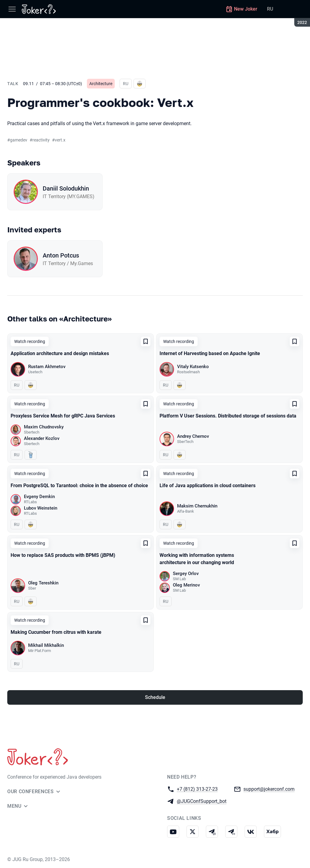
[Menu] (12, 9)
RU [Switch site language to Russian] (270, 9)
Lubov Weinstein (41, 508)
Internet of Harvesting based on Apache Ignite (210, 353)
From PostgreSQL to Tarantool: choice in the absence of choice (79, 486)
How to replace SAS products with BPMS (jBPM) (63, 555)
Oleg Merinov (186, 585)
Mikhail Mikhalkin (46, 645)
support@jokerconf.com (269, 789)
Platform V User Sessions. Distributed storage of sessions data (228, 416)
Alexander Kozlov (42, 438)
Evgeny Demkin (39, 497)
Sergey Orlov (186, 574)
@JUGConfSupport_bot (202, 801)
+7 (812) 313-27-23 (197, 789)
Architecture (101, 84)
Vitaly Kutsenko (193, 367)
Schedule (155, 697)
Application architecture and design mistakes (60, 353)
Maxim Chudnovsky (44, 427)
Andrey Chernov (193, 436)
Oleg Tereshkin (43, 583)
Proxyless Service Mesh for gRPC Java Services (63, 416)
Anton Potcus (61, 255)
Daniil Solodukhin (66, 188)
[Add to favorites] (146, 341)
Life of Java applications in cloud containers (208, 486)
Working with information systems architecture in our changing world (197, 559)
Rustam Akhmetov (47, 367)
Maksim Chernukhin (197, 506)
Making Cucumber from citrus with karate (56, 632)
